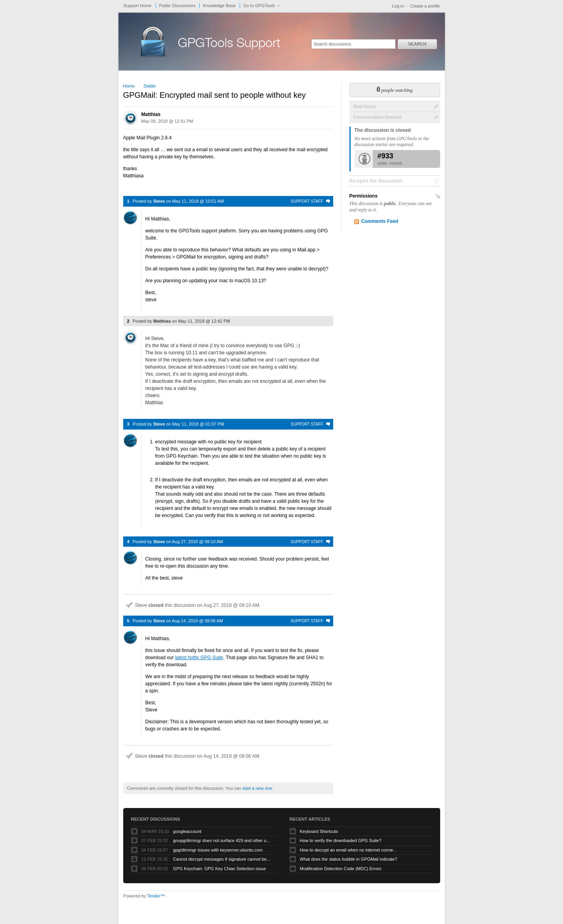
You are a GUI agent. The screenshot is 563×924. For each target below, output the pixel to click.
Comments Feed (380, 221)
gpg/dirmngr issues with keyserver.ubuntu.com (218, 850)
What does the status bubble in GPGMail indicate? (349, 859)
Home (129, 86)
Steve (159, 201)
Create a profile (425, 6)
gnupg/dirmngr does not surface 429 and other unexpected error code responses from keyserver (223, 840)
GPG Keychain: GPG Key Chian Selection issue (219, 869)
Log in (398, 6)
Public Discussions (177, 6)
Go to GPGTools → (262, 6)
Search (417, 44)
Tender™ (156, 896)
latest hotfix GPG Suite (199, 658)
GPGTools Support (229, 44)
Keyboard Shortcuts (319, 831)
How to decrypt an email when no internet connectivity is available (349, 850)
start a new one (257, 788)
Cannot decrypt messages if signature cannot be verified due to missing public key (223, 859)
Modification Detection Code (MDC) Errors (341, 869)
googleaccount (187, 831)
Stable (150, 86)
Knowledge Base (219, 6)
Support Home (138, 6)
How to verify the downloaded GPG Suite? (341, 840)
